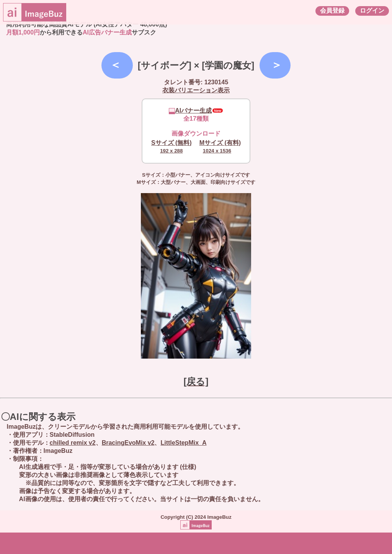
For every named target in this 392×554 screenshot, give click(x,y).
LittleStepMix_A (183, 443)
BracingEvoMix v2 (128, 443)
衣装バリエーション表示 (196, 90)
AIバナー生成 (190, 111)
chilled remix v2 (73, 443)
